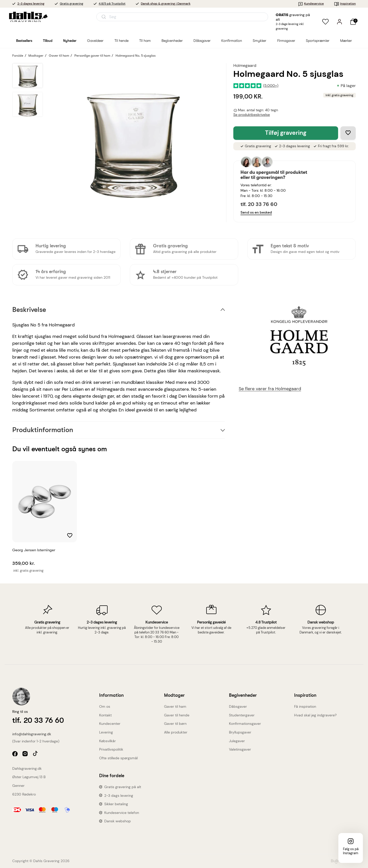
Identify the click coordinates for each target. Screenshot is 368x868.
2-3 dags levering (119, 796)
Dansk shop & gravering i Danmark (166, 4)
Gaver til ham (175, 706)
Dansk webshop (118, 821)
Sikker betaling (116, 804)
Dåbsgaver (238, 706)
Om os (105, 706)
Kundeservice (311, 4)
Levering (106, 732)
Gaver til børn (175, 724)
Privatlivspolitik (111, 749)
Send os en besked (256, 212)
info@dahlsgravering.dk (32, 734)
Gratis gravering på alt (123, 787)
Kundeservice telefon (122, 813)
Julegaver (237, 741)
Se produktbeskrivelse (252, 115)
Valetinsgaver (240, 749)
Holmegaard (245, 65)
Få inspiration (305, 706)
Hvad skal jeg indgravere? (315, 715)
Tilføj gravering (286, 133)
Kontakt (105, 715)
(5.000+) (271, 86)
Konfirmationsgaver (245, 724)
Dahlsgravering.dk (27, 768)
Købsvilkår (107, 741)
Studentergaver (242, 715)
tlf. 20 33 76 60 (259, 204)
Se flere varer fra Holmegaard (270, 389)
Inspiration (345, 4)
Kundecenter (110, 724)
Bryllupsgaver (240, 732)
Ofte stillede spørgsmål (118, 758)
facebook (15, 754)
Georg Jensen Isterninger (34, 550)
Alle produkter (176, 732)
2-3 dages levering (31, 4)
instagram (26, 754)
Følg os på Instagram (351, 851)
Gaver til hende (177, 715)
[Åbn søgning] (182, 17)
